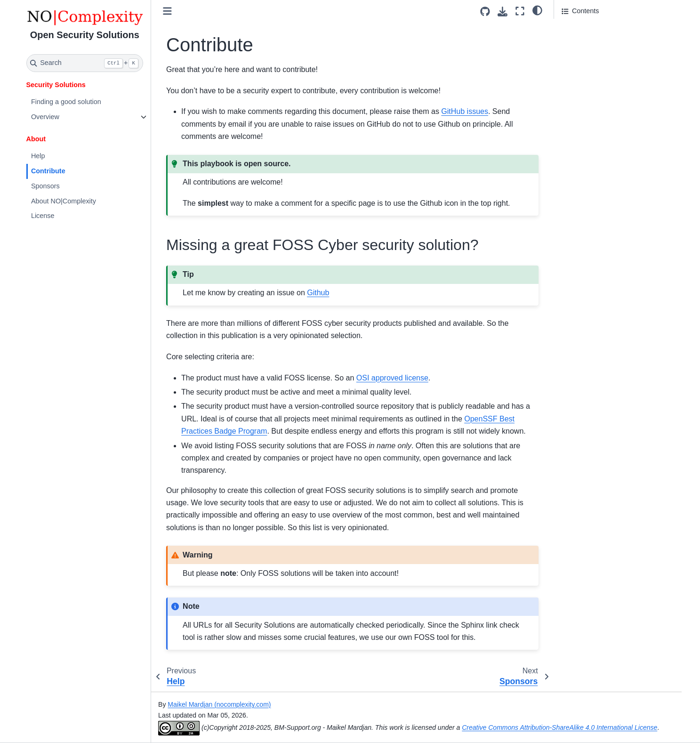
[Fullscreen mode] (520, 11)
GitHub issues (465, 111)
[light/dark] (537, 10)
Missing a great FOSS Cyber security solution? (607, 34)
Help (38, 156)
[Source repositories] (485, 12)
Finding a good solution (66, 102)
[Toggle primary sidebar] (167, 11)
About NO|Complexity (64, 201)
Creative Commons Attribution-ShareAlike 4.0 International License (559, 727)
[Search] (85, 63)
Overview (45, 117)
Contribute (48, 171)
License (43, 216)
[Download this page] (503, 12)
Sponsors (45, 186)
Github (318, 293)
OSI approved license (392, 378)
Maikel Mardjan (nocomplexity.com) (219, 704)
